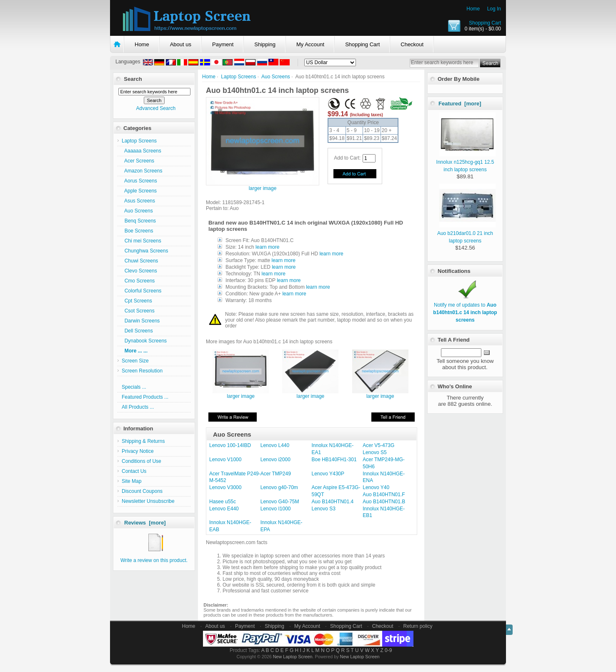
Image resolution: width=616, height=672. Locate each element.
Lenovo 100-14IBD (230, 445)
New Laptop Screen (293, 657)
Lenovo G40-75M (280, 502)
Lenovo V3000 (225, 487)
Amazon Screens (142, 171)
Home (473, 9)
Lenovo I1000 (276, 509)
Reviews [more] (145, 523)
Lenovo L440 (275, 445)
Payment (223, 44)
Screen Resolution (142, 371)
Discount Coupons (142, 491)
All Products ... (138, 407)
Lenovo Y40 (376, 487)
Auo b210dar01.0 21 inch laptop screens (466, 233)
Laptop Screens (238, 77)
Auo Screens (276, 77)
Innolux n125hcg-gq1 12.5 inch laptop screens (466, 162)
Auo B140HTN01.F (384, 495)
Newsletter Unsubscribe (148, 501)
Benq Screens (139, 221)
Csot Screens (138, 311)
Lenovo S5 (374, 452)
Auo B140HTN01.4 (333, 502)
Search (133, 79)
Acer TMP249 (276, 474)
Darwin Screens (141, 321)
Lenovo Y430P (328, 474)
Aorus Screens (139, 181)
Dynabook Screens (144, 341)
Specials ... (134, 387)
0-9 (388, 650)
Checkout (412, 44)
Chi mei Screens (141, 241)
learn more (267, 247)
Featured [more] (460, 104)
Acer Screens (138, 161)
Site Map (131, 481)
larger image (241, 394)
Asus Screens (138, 201)
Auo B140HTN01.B (384, 502)
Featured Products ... (145, 397)
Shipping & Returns (143, 441)
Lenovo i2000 (275, 460)
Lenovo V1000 (225, 460)
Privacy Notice (138, 451)
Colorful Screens (141, 291)
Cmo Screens (138, 281)
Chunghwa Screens (145, 251)
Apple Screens (139, 191)
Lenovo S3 (324, 509)
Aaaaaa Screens (141, 151)
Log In (494, 9)
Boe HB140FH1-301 (334, 460)
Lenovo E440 (224, 509)
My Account (310, 44)
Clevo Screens (139, 271)
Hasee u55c (223, 502)
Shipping (265, 44)
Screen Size (135, 361)
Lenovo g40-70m (279, 487)
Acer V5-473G (378, 445)
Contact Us (134, 471)
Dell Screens (137, 331)
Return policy (418, 626)
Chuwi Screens (140, 261)
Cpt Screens (137, 301)
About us (181, 44)
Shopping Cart (485, 23)
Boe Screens (137, 231)
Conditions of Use (141, 461)
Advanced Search (156, 108)
